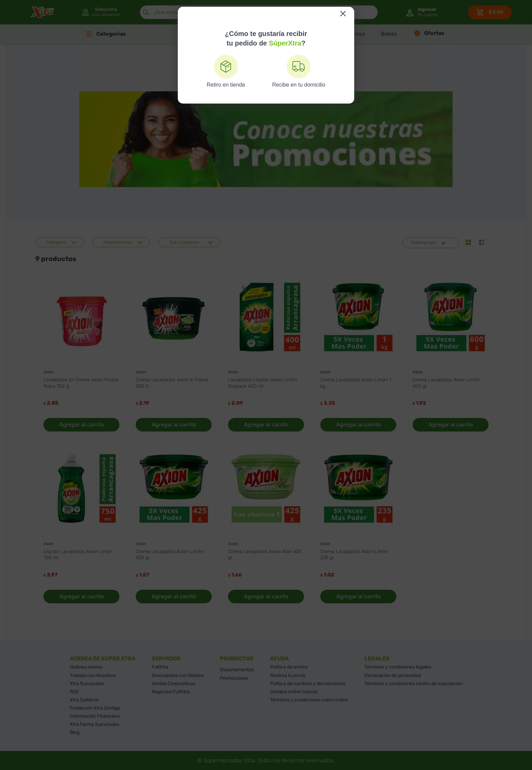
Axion (274, 85)
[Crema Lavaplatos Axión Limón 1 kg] (358, 354)
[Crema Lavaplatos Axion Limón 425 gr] (174, 526)
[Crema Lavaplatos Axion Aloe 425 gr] (266, 526)
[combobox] (259, 12)
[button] (101, 12)
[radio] (468, 242)
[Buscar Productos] (146, 12)
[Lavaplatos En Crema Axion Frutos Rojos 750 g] (81, 354)
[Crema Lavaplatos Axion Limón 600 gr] (451, 354)
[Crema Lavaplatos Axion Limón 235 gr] (358, 526)
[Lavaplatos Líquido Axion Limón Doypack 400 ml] (266, 354)
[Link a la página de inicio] (256, 85)
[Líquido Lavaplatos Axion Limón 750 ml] (81, 526)
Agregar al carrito (82, 425)
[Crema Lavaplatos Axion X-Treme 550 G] (174, 354)
